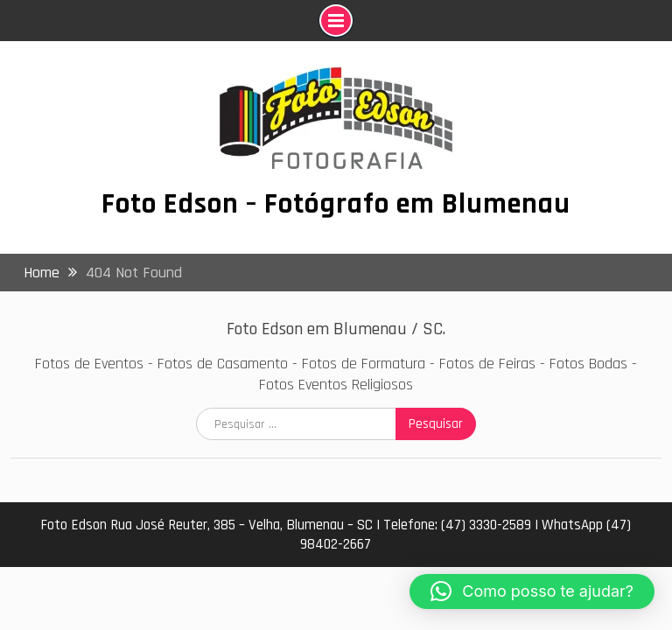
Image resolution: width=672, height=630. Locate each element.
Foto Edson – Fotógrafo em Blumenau (336, 204)
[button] (532, 591)
